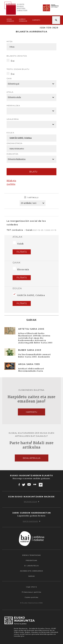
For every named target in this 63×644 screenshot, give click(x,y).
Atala (10, 92)
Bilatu (32, 172)
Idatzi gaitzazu (31, 521)
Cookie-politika (32, 597)
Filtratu (22, 252)
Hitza (10, 41)
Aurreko (23, 20)
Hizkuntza (12, 154)
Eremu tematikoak (31, 555)
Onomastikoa (15, 143)
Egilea (10, 133)
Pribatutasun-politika (31, 592)
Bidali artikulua (32, 458)
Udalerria (13, 119)
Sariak (31, 576)
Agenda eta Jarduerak (31, 571)
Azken (10, 20)
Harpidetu (36, 20)
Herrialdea (13, 106)
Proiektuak (31, 560)
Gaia (9, 78)
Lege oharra (31, 587)
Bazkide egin (31, 502)
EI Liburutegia (31, 566)
